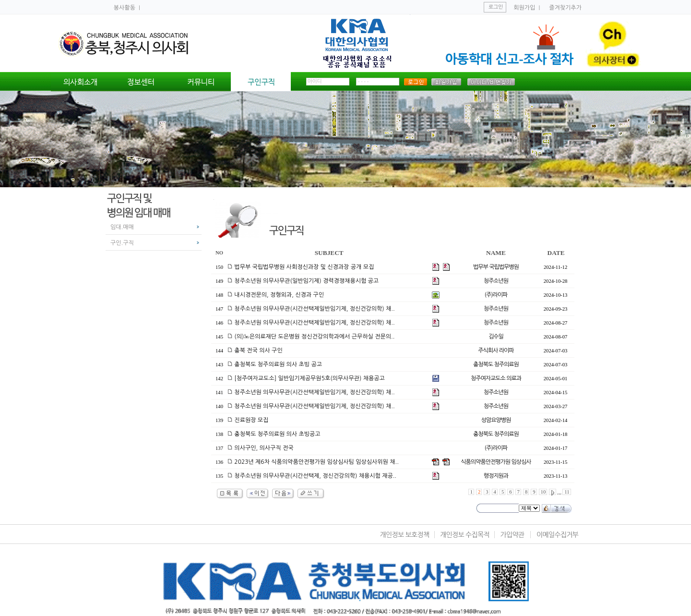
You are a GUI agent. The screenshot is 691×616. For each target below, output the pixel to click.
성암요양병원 (496, 420)
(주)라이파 (496, 295)
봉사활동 (125, 8)
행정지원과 (496, 476)
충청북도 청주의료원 (496, 364)
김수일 (496, 337)
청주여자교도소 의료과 (496, 378)
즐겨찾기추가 (565, 8)
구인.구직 (122, 243)
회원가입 (524, 8)
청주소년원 (496, 281)
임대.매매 (122, 227)
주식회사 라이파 (496, 350)
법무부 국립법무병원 (496, 267)
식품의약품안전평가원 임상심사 (496, 462)
